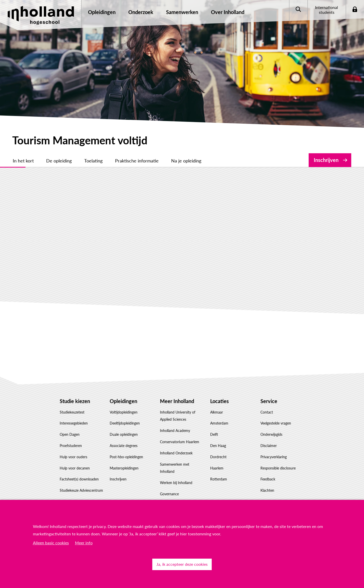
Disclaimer (269, 446)
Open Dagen (70, 434)
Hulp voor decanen (75, 468)
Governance (169, 494)
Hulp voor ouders (73, 457)
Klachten (267, 490)
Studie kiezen (75, 401)
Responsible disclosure (278, 468)
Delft (214, 434)
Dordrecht (218, 457)
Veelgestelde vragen (276, 423)
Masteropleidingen (124, 468)
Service (269, 401)
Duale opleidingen (124, 434)
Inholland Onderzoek (176, 453)
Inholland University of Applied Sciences (178, 416)
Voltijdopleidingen (124, 412)
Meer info (84, 543)
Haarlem (217, 468)
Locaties (219, 401)
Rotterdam (219, 479)
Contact (267, 412)
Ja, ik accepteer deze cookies (182, 564)
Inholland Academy (175, 431)
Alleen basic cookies (51, 543)
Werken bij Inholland (176, 483)
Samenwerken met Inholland (175, 468)
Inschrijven (326, 160)
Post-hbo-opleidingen (126, 457)
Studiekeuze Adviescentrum (81, 490)
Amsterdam (219, 423)
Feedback (268, 479)
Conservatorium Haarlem (180, 442)
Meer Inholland (177, 401)
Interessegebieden (74, 423)
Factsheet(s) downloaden (79, 479)
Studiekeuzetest (72, 412)
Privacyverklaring (274, 457)
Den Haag (218, 446)
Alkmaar (217, 412)
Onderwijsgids (271, 434)
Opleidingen (123, 401)
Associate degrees (124, 446)
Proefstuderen (71, 446)
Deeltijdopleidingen (125, 423)
